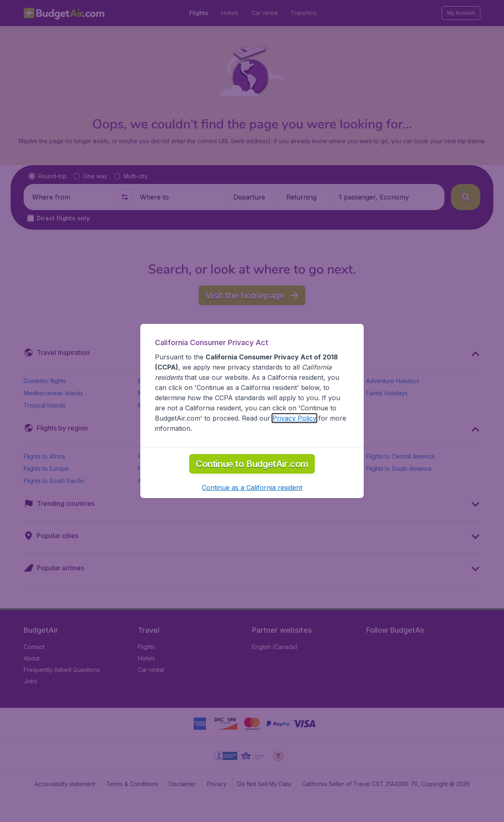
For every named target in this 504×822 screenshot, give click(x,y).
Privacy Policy (294, 418)
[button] (252, 487)
